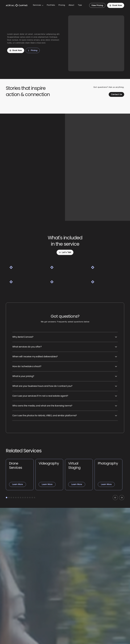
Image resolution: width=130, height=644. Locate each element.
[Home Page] (17, 5)
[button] (38, 5)
